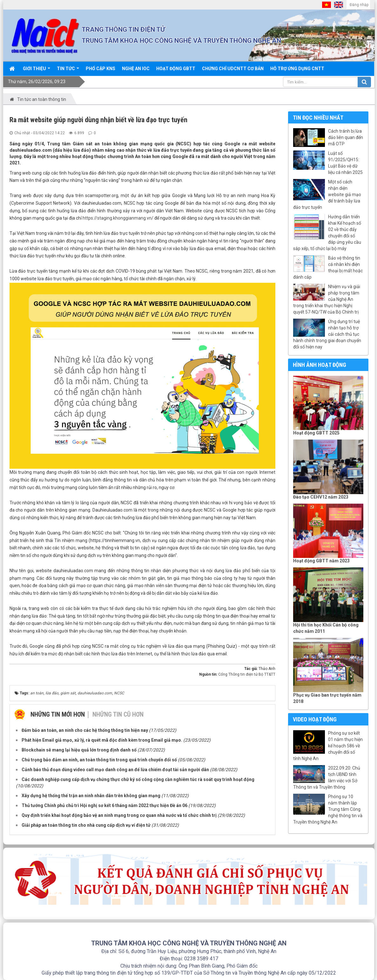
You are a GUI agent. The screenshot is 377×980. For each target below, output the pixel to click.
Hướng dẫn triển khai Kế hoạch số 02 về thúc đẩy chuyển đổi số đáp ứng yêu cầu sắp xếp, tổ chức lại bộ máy (327, 233)
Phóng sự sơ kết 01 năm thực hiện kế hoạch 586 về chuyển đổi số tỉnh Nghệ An (328, 746)
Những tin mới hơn (58, 714)
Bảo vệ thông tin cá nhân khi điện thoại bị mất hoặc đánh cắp (328, 268)
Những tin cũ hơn (118, 714)
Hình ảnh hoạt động (320, 365)
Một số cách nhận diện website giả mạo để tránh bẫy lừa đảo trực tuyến (327, 195)
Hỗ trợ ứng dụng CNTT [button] (297, 69)
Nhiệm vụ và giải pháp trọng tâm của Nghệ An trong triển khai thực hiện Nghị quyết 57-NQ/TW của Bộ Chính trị (327, 299)
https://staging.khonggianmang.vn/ (118, 218)
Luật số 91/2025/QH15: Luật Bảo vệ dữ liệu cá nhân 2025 (345, 163)
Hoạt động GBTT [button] (176, 69)
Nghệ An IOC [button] (136, 69)
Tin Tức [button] (68, 71)
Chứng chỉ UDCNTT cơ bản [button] (233, 69)
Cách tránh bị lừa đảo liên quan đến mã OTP (346, 137)
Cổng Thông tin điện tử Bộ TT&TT (247, 674)
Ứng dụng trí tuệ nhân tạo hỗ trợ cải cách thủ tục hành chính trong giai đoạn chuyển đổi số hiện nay (327, 334)
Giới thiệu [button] (37, 71)
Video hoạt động (315, 719)
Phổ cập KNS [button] (101, 69)
